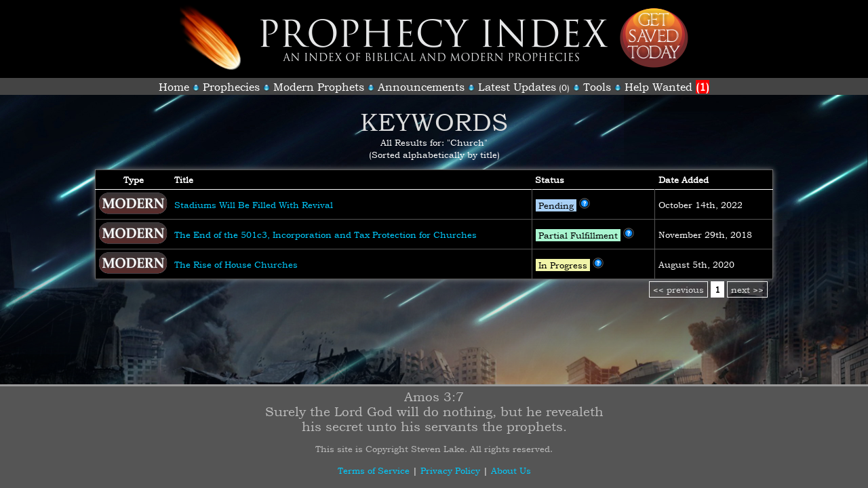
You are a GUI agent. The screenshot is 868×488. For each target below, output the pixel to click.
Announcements (421, 87)
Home (174, 87)
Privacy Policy (450, 470)
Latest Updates (517, 87)
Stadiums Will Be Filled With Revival (254, 205)
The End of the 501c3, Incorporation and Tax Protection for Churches (325, 235)
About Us (511, 470)
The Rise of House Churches (236, 264)
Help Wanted (667, 87)
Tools (597, 87)
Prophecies (231, 87)
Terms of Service (374, 470)
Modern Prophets (319, 87)
